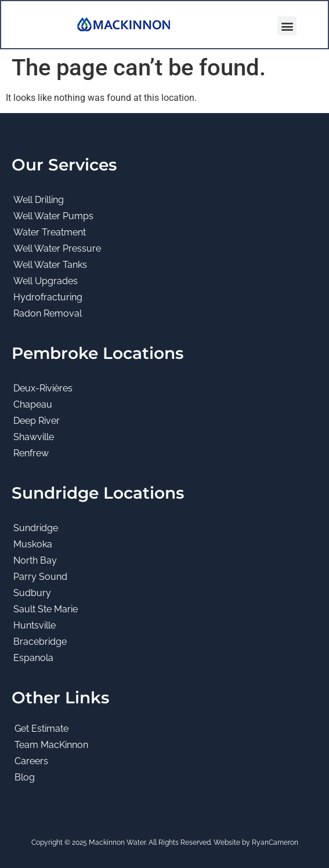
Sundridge (36, 528)
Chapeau (33, 404)
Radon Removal (48, 313)
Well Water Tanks (50, 265)
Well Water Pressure (57, 248)
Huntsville (35, 625)
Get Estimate (41, 729)
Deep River (37, 421)
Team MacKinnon (51, 745)
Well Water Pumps (53, 216)
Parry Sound (40, 577)
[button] (287, 26)
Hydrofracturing (48, 297)
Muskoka (33, 544)
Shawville (34, 437)
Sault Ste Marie (46, 609)
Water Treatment (50, 232)
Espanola (33, 658)
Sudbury (32, 593)
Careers (31, 761)
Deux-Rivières (43, 388)
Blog (25, 777)
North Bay (35, 560)
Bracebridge (40, 642)
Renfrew (31, 453)
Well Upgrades (46, 281)
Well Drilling (39, 200)
